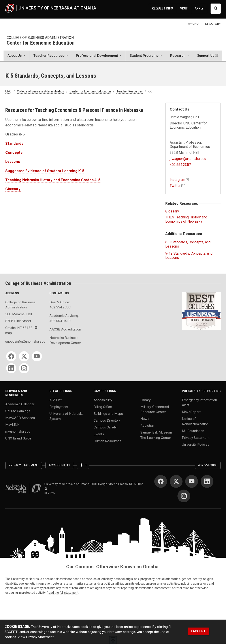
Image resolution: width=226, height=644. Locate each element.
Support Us (206, 56)
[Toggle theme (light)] (83, 465)
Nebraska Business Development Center (65, 340)
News (145, 419)
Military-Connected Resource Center (155, 409)
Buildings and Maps (108, 414)
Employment (59, 407)
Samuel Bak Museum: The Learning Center (156, 435)
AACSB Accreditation (65, 329)
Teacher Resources (130, 91)
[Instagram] (24, 368)
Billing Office (103, 407)
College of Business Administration (40, 38)
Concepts (14, 152)
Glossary (13, 189)
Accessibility (103, 400)
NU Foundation (193, 431)
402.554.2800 (208, 465)
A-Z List (56, 400)
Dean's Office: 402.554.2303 (60, 305)
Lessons (13, 161)
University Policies (196, 444)
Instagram (177, 180)
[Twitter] (24, 356)
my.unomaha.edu (18, 431)
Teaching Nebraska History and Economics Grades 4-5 (53, 180)
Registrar (147, 426)
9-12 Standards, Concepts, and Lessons (189, 255)
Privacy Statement (196, 437)
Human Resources (107, 441)
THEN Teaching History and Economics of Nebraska (186, 219)
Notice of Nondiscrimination (195, 421)
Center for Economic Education (41, 43)
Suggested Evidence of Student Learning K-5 (45, 171)
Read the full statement (63, 593)
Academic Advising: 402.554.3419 (64, 318)
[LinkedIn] (11, 368)
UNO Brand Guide (18, 438)
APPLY (199, 8)
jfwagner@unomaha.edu (188, 159)
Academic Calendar (20, 404)
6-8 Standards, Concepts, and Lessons (188, 244)
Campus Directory (107, 421)
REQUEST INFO (162, 8)
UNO (8, 91)
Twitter (175, 186)
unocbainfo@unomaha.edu (25, 342)
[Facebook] (11, 356)
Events (99, 434)
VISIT (184, 8)
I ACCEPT (198, 631)
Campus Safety (105, 427)
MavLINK (12, 424)
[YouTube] (37, 356)
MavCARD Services (20, 418)
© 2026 (50, 493)
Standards (14, 143)
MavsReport (191, 412)
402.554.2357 (180, 165)
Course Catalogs (18, 411)
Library (145, 400)
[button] (16, 56)
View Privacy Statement (36, 637)
